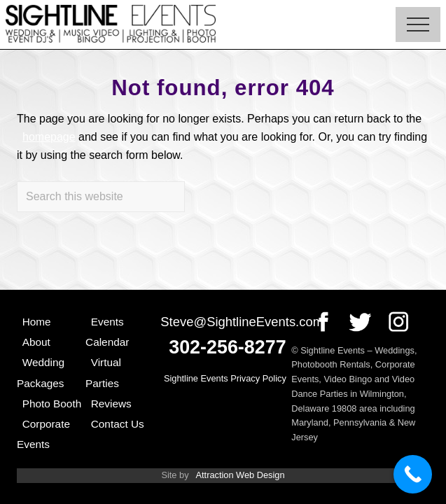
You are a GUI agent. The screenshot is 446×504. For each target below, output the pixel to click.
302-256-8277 (227, 347)
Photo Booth (52, 404)
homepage (49, 137)
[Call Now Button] (413, 474)
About (36, 342)
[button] (418, 24)
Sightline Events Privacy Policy (225, 378)
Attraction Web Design (240, 475)
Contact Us (118, 424)
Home (37, 322)
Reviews (111, 404)
